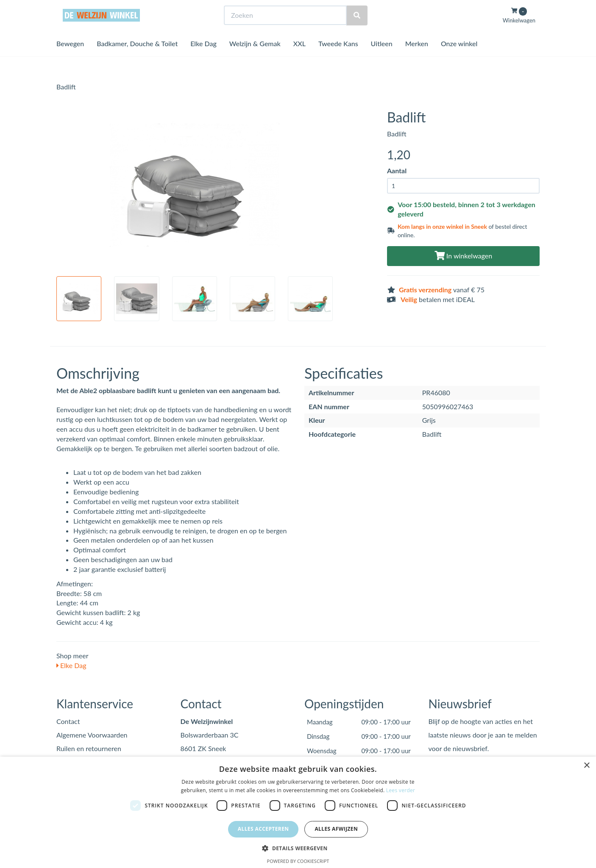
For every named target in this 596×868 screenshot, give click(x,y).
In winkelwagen (463, 256)
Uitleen (382, 59)
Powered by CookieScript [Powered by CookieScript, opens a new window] (298, 861)
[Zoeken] (357, 31)
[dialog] (298, 812)
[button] (298, 848)
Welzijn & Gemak (255, 59)
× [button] (586, 766)
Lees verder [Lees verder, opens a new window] (401, 790)
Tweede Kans (338, 59)
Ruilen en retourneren (89, 748)
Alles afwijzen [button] (336, 829)
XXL (299, 59)
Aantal (397, 171)
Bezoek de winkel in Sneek (91, 8)
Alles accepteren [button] (263, 829)
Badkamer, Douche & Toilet (137, 59)
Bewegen (70, 59)
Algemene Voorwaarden (92, 735)
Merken (417, 59)
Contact (68, 721)
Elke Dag (203, 59)
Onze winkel (459, 59)
